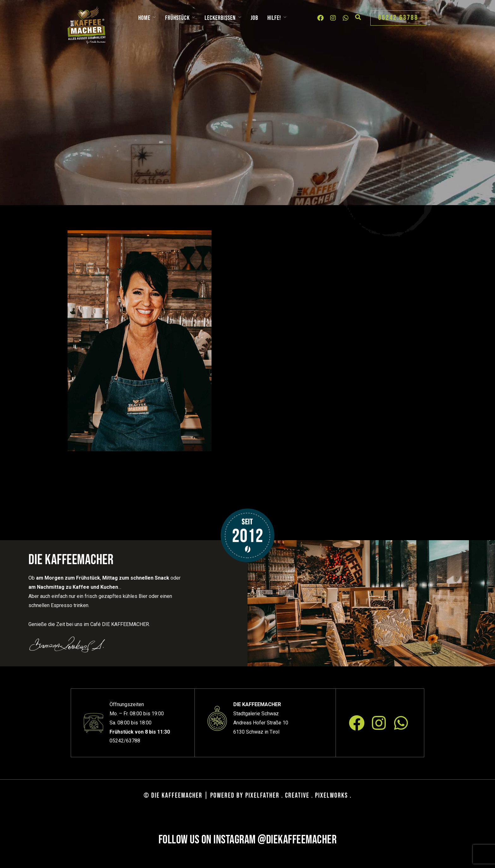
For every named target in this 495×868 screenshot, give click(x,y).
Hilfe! (274, 18)
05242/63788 (125, 741)
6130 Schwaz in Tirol (256, 732)
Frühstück (177, 18)
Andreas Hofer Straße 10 (261, 723)
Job (254, 18)
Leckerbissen (220, 18)
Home (144, 18)
